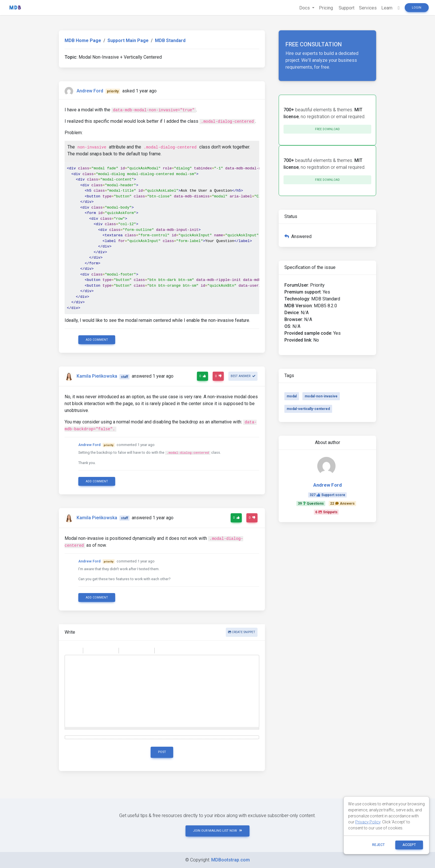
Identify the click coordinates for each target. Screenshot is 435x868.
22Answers (342, 504)
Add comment (97, 340)
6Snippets (326, 512)
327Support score (327, 495)
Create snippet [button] (242, 632)
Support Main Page (128, 40)
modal (292, 396)
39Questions (311, 504)
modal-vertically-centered (308, 409)
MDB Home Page (83, 40)
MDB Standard (170, 40)
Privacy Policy (368, 822)
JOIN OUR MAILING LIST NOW (217, 831)
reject (378, 845)
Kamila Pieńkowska (97, 376)
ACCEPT (409, 845)
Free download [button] (327, 129)
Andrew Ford (90, 91)
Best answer (243, 376)
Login (417, 8)
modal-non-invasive (321, 396)
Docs (305, 8)
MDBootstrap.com (231, 860)
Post (162, 752)
